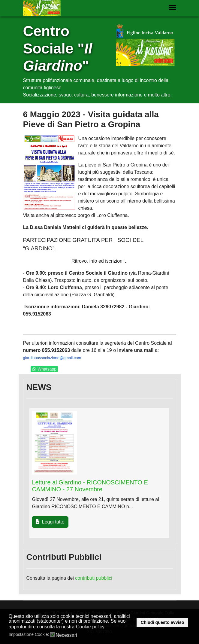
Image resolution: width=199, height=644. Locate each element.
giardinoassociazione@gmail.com (52, 358)
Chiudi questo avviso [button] (163, 622)
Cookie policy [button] (90, 627)
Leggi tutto (50, 522)
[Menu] (172, 8)
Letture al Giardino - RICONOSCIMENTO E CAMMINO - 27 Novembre (90, 486)
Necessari (66, 635)
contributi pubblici (94, 578)
